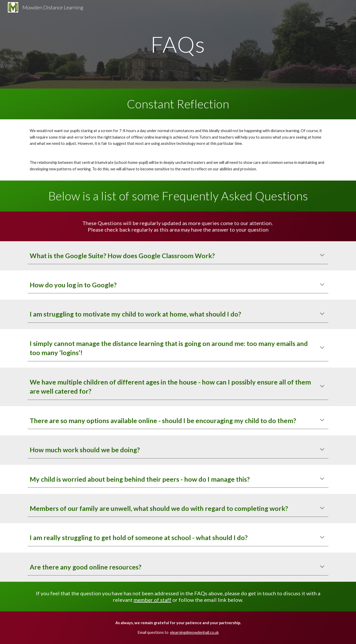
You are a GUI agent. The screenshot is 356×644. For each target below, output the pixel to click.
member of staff (152, 600)
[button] (322, 256)
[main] (178, 44)
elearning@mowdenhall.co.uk (194, 632)
